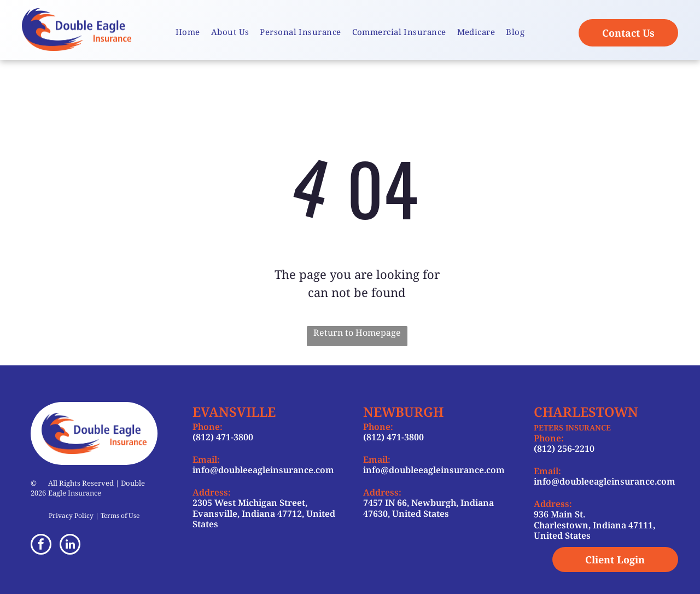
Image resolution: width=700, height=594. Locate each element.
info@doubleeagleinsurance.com (263, 470)
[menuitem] (188, 32)
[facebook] (41, 546)
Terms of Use (120, 516)
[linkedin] (70, 546)
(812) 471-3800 (223, 437)
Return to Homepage (357, 333)
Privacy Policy (71, 516)
